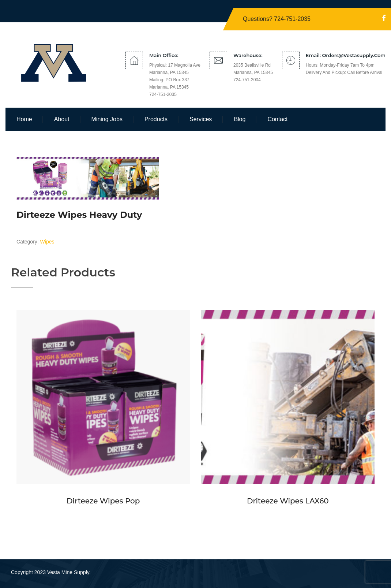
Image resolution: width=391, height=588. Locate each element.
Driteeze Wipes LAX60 (288, 501)
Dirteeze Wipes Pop (103, 501)
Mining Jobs (107, 119)
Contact (277, 119)
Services (201, 119)
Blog (240, 119)
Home (24, 119)
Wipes (47, 242)
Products (156, 119)
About (62, 119)
